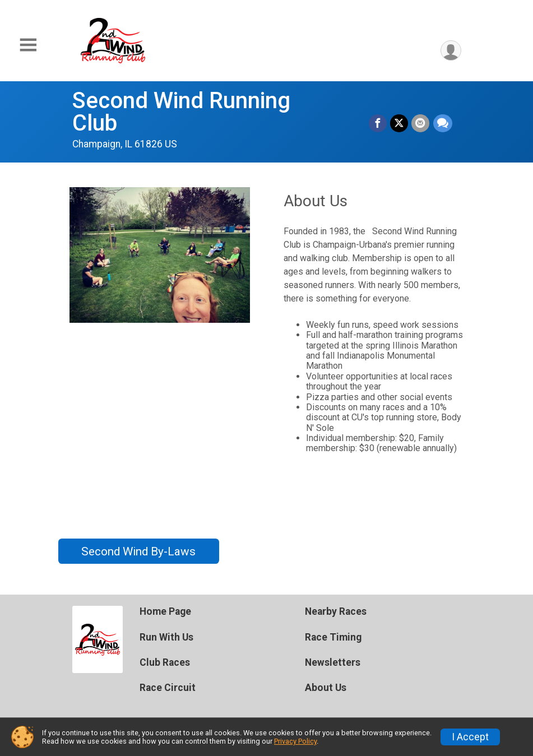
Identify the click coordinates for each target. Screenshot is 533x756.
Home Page (165, 611)
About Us (326, 688)
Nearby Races (336, 611)
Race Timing (333, 637)
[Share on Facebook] (378, 123)
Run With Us (166, 637)
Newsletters (333, 662)
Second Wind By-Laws (138, 551)
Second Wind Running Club (181, 112)
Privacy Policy (295, 741)
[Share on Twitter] (400, 123)
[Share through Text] (443, 123)
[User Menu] (451, 51)
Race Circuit (168, 688)
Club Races (165, 662)
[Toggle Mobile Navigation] (28, 45)
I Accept (470, 737)
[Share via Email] (421, 123)
